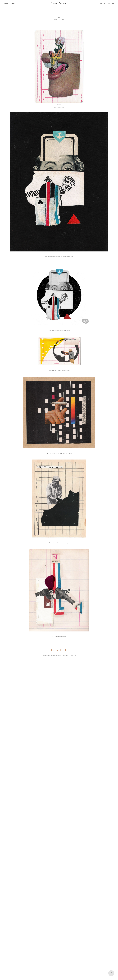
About (6, 3)
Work (13, 3)
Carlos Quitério (59, 3)
